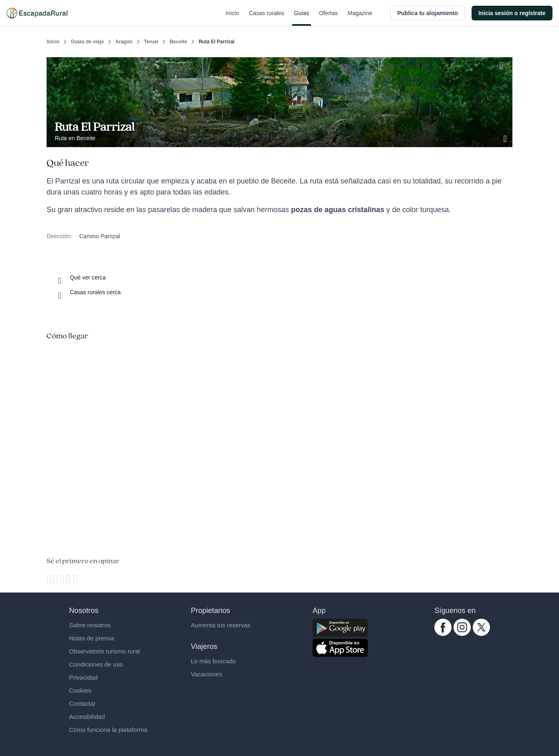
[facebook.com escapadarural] (443, 634)
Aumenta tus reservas (221, 625)
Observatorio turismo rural (104, 651)
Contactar (82, 703)
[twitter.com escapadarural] (481, 634)
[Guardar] (503, 64)
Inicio (232, 18)
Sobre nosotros (90, 625)
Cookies (80, 690)
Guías (301, 18)
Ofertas (329, 18)
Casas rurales (266, 18)
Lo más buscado (213, 661)
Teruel (151, 42)
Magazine (360, 18)
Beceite (178, 42)
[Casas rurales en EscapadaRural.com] (37, 13)
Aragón (124, 42)
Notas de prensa (92, 638)
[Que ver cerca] (80, 277)
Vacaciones (206, 674)
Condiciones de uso (96, 664)
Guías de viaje (87, 42)
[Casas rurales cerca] (88, 292)
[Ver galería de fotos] (506, 138)
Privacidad (83, 677)
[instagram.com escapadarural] (462, 634)
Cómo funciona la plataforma (108, 730)
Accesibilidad (87, 717)
